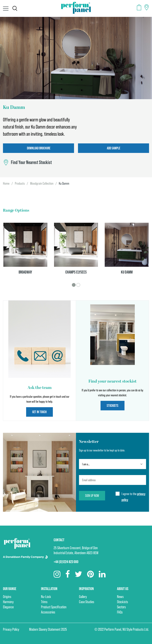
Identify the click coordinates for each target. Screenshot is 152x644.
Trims (44, 602)
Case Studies (87, 602)
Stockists (113, 405)
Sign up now (92, 496)
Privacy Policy (11, 629)
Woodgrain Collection (42, 183)
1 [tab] (74, 285)
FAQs (120, 612)
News (120, 597)
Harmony (8, 602)
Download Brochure (39, 148)
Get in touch (39, 412)
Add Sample (114, 148)
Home (6, 183)
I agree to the (133, 497)
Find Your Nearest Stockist (31, 162)
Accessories (48, 612)
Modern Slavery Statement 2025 (48, 629)
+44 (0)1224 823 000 (66, 562)
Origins (7, 597)
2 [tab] (78, 285)
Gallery (83, 597)
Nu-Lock (46, 597)
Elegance (8, 607)
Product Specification (54, 607)
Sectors (121, 607)
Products (20, 183)
